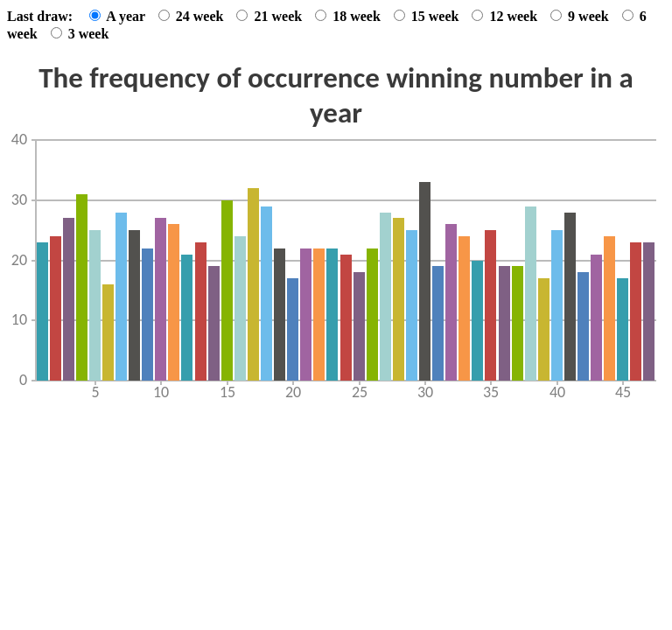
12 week (506, 16)
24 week (193, 16)
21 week (271, 16)
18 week (350, 16)
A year (119, 16)
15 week (428, 16)
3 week (80, 34)
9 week (581, 16)
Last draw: (40, 16)
